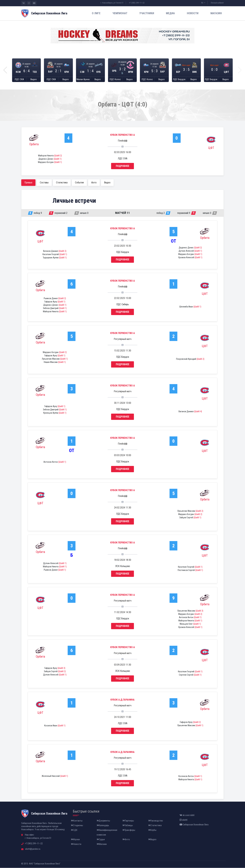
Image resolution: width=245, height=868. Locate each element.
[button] (5, 70)
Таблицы (128, 826)
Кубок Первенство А (123, 135)
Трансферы (129, 830)
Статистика (155, 826)
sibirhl (183, 820)
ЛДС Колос (115, 79)
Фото (126, 840)
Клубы (152, 830)
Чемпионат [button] (120, 13)
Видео (34, 79)
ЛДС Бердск (179, 79)
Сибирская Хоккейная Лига (194, 825)
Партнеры (128, 821)
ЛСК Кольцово (123, 566)
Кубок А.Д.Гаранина (122, 700)
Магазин (216, 13)
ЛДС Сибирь (122, 305)
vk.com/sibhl (187, 815)
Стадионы (77, 826)
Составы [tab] (44, 183)
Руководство (156, 821)
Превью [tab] (28, 183)
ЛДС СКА (19, 79)
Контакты (77, 821)
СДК (74, 830)
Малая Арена (83, 79)
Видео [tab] (107, 183)
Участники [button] (147, 13)
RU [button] (202, 3)
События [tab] (79, 183)
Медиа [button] (170, 13)
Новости (193, 13)
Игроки (75, 840)
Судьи (101, 840)
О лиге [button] (96, 13)
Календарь (103, 826)
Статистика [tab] (62, 183)
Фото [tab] (94, 183)
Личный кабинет (217, 3)
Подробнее (122, 166)
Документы (103, 821)
